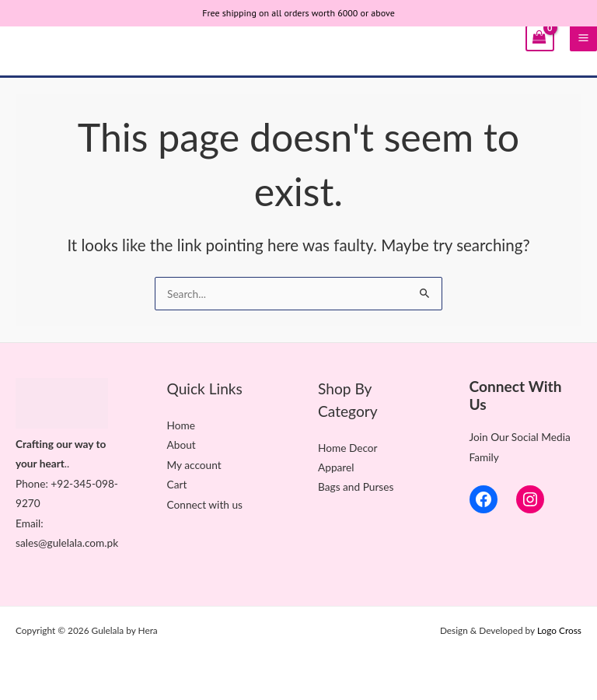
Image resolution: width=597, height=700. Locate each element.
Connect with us (205, 504)
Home (181, 425)
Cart (177, 484)
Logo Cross (559, 630)
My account (194, 465)
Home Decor (348, 448)
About (182, 444)
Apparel (336, 467)
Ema (26, 523)
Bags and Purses (356, 486)
